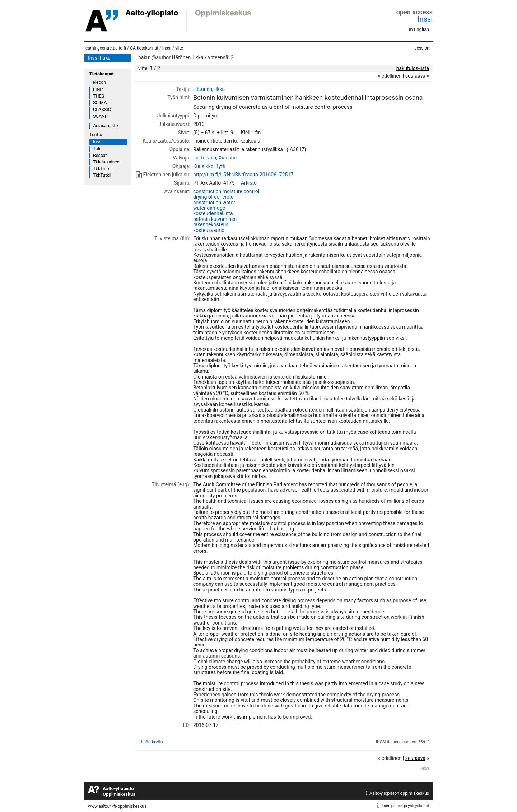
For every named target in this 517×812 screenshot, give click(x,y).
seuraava (415, 76)
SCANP (100, 116)
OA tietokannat (144, 48)
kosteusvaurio (209, 230)
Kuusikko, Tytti (209, 166)
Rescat (100, 155)
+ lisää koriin (150, 742)
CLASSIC (102, 109)
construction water (214, 203)
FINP (98, 89)
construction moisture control (226, 191)
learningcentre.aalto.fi (105, 48)
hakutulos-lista (413, 68)
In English (419, 29)
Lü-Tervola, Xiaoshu (215, 158)
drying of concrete (213, 197)
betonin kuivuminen (215, 219)
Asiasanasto (105, 126)
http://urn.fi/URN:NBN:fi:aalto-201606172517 (243, 175)
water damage (209, 208)
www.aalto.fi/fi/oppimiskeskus (117, 806)
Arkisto (249, 183)
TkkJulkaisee (106, 162)
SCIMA (100, 103)
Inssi (425, 19)
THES (99, 96)
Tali (97, 149)
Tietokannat (102, 74)
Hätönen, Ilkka (209, 89)
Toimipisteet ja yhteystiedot (405, 806)
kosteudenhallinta (213, 213)
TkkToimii (103, 169)
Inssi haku (99, 58)
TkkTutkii (102, 175)
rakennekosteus (211, 224)
